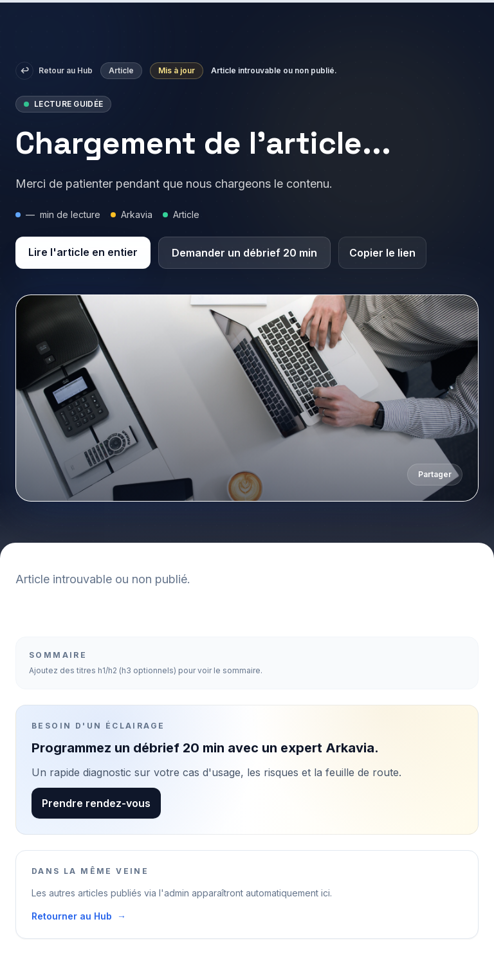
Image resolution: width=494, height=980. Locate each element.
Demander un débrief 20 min (244, 253)
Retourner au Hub (79, 916)
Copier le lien (382, 253)
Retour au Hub (54, 71)
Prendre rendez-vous (96, 803)
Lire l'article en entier (83, 252)
